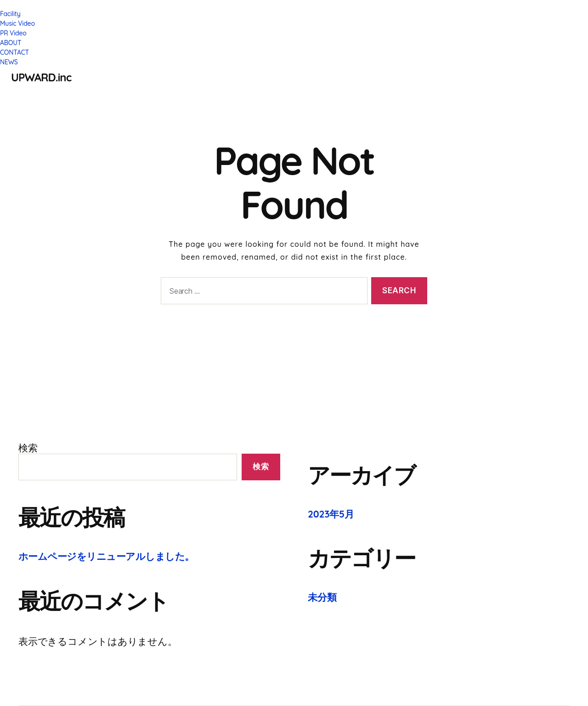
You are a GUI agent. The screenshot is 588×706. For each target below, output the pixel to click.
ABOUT (11, 43)
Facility (10, 14)
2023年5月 (331, 514)
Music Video (17, 23)
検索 (28, 448)
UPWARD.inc (41, 77)
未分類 (322, 597)
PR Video (13, 33)
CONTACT (14, 52)
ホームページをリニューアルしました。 (106, 556)
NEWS (9, 62)
